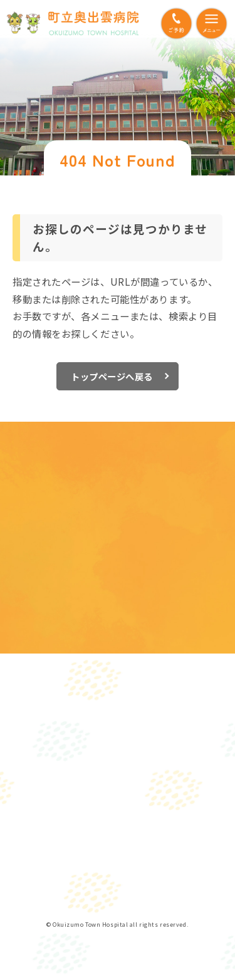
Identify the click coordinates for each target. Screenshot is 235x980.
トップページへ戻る (112, 376)
